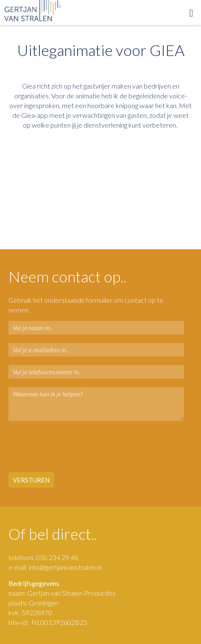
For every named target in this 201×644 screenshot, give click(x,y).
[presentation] (60, 447)
